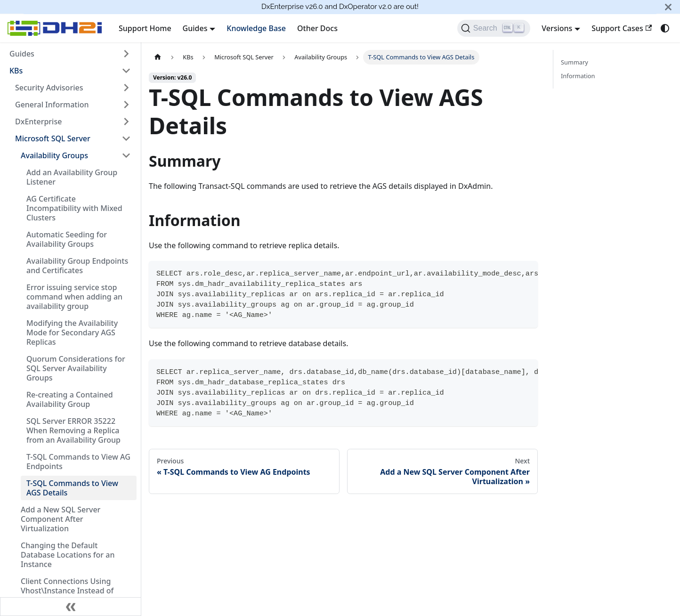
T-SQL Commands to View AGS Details (72, 488)
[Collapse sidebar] (71, 607)
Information (578, 76)
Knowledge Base (256, 28)
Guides (22, 54)
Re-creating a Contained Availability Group (70, 399)
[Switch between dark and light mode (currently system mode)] (665, 28)
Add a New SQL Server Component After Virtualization (61, 519)
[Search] (494, 28)
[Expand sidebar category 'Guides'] (126, 54)
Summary (575, 62)
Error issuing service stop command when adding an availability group (74, 297)
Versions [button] (557, 28)
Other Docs (317, 28)
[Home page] (158, 57)
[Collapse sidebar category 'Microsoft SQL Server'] (126, 138)
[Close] (668, 7)
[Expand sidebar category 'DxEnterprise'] (126, 122)
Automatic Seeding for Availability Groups (67, 239)
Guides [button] (195, 28)
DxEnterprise (38, 122)
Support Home (145, 28)
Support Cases (622, 28)
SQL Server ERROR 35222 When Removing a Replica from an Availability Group (73, 430)
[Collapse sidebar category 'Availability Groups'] (126, 155)
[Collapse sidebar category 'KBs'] (126, 71)
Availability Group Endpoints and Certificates (77, 266)
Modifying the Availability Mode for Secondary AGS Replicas (72, 332)
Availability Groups (54, 155)
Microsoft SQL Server (53, 138)
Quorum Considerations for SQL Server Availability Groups (76, 368)
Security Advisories (49, 88)
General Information (52, 105)
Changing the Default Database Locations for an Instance (68, 555)
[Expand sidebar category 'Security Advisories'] (126, 88)
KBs (16, 71)
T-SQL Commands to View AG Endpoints (78, 462)
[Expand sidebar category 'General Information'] (126, 105)
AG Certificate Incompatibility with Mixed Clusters (74, 208)
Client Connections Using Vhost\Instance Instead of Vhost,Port (67, 591)
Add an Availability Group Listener (72, 177)
